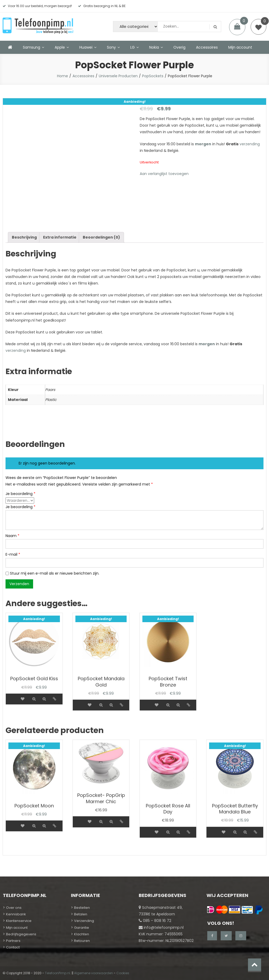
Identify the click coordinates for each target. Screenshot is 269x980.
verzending (250, 144)
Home (63, 76)
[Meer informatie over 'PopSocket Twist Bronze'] (147, 702)
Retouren (82, 941)
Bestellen (82, 908)
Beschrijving (24, 237)
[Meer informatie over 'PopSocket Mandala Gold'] (80, 702)
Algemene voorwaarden (94, 973)
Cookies (123, 973)
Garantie (82, 928)
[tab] (24, 237)
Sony (111, 47)
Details (55, 699)
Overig (179, 47)
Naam (12, 536)
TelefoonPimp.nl (58, 973)
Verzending (84, 921)
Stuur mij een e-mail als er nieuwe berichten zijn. (55, 573)
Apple (60, 47)
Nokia (154, 47)
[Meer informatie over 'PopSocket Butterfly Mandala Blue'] (214, 829)
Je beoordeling (20, 494)
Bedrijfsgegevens (21, 934)
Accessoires (207, 47)
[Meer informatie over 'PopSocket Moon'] (13, 823)
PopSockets (153, 76)
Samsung (32, 47)
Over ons (14, 908)
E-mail (13, 554)
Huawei (86, 47)
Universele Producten (118, 76)
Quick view (34, 699)
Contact (13, 947)
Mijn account (240, 47)
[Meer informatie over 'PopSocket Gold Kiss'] (13, 696)
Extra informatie (60, 237)
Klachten (82, 934)
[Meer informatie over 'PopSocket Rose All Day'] (147, 829)
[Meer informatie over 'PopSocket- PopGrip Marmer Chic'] (80, 818)
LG (133, 47)
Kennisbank (16, 914)
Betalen (81, 914)
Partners (13, 941)
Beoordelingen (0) (101, 237)
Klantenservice (19, 921)
